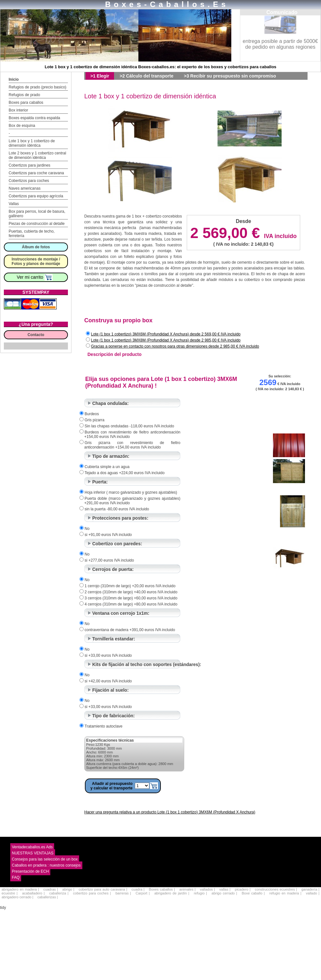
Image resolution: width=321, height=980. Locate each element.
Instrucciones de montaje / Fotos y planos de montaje (36, 261)
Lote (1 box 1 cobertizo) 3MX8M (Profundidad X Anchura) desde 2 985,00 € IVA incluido (166, 340)
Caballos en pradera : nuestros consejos (46, 865)
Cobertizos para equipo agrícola (36, 196)
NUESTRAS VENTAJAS (33, 853)
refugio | (200, 893)
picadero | (243, 889)
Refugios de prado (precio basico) (37, 87)
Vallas (14, 204)
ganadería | (310, 889)
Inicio (14, 79)
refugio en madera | (285, 893)
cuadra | (138, 889)
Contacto (36, 335)
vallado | (313, 893)
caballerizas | (48, 897)
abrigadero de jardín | (172, 893)
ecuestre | (10, 893)
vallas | (225, 889)
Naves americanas (25, 188)
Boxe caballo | (253, 893)
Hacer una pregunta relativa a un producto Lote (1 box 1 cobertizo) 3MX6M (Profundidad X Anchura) (170, 812)
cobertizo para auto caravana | (103, 889)
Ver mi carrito (34, 277)
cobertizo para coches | (92, 893)
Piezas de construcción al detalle (37, 224)
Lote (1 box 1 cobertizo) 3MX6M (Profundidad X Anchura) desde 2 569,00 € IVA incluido (166, 334)
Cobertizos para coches (29, 181)
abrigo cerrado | (224, 893)
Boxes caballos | (162, 889)
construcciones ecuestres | (276, 889)
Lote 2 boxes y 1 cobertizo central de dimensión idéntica (37, 155)
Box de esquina (22, 126)
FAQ (16, 877)
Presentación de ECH (30, 871)
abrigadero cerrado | (17, 897)
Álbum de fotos (36, 247)
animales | (188, 889)
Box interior (18, 110)
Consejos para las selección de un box (45, 859)
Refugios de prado (24, 95)
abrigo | (68, 889)
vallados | (207, 889)
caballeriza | (59, 893)
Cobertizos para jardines (29, 165)
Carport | (143, 893)
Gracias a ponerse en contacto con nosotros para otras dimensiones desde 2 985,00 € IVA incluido (175, 346)
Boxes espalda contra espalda (34, 118)
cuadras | (51, 889)
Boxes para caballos (26, 103)
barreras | (123, 893)
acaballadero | (33, 893)
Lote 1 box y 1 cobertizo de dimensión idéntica (32, 143)
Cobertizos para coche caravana (36, 173)
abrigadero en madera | (20, 889)
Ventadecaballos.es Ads (32, 847)
